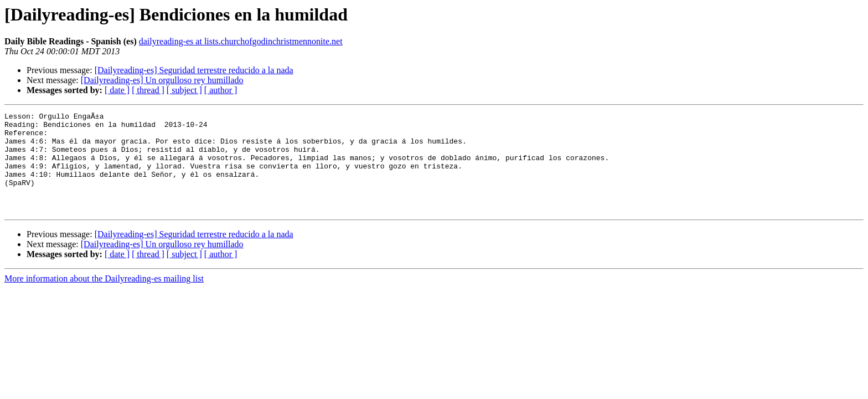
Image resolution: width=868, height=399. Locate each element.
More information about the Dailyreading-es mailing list (104, 298)
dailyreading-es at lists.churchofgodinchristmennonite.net (241, 41)
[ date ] (117, 90)
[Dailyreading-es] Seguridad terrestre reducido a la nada (194, 70)
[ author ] (221, 90)
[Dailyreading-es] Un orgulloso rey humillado (162, 80)
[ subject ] (184, 90)
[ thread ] (148, 90)
